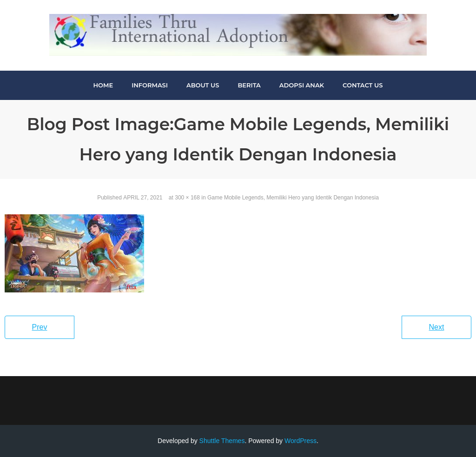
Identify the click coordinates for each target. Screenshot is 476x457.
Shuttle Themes (222, 441)
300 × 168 (187, 198)
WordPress (301, 441)
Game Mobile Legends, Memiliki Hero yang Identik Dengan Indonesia (293, 198)
